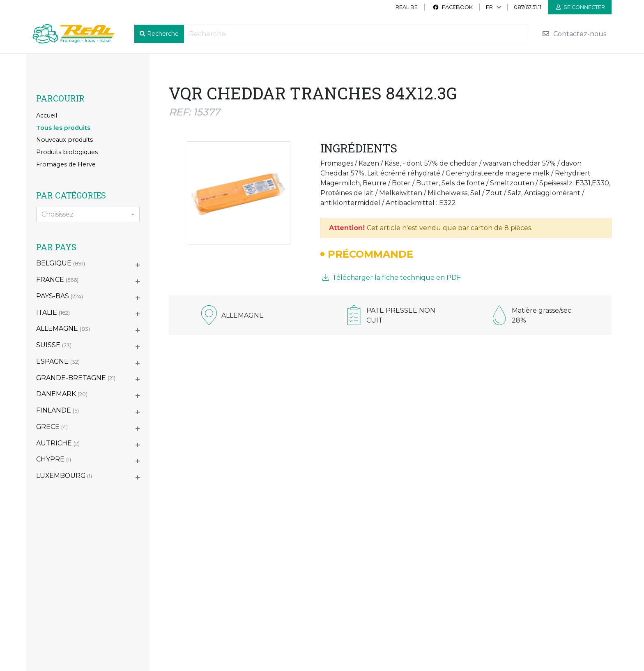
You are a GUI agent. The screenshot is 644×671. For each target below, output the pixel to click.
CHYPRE (54, 459)
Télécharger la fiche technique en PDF (392, 278)
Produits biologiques (67, 152)
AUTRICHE (58, 443)
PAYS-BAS (60, 296)
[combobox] (88, 214)
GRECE (52, 427)
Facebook (453, 7)
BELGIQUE (61, 263)
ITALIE (53, 312)
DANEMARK (62, 394)
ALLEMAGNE (63, 329)
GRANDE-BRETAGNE (76, 378)
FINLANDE (57, 410)
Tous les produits (63, 128)
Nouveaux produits (64, 140)
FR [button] (489, 7)
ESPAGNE (58, 361)
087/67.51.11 (528, 7)
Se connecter (581, 7)
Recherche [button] (163, 34)
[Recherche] (356, 34)
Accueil (47, 115)
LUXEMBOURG (64, 476)
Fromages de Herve (66, 164)
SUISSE (54, 345)
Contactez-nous (574, 34)
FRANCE (57, 280)
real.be (407, 7)
